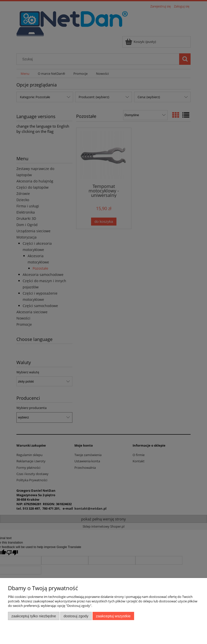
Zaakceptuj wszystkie (113, 616)
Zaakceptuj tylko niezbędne (34, 616)
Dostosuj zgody (76, 616)
